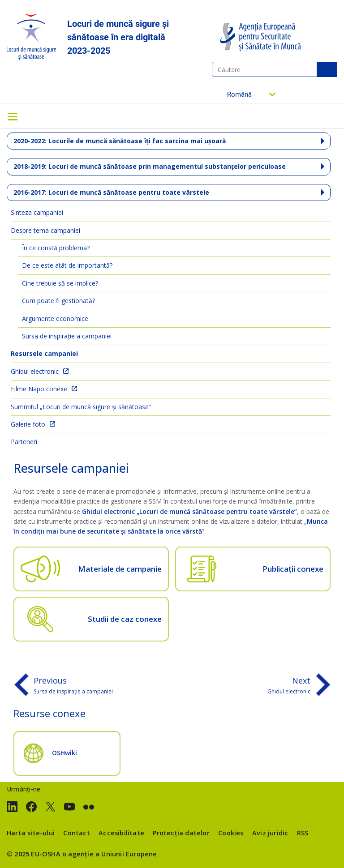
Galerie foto (28, 424)
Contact (76, 833)
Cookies (231, 833)
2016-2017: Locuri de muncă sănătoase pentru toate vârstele (111, 192)
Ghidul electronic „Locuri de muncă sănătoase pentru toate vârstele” (189, 511)
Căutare (327, 69)
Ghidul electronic (35, 371)
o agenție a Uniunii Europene (110, 854)
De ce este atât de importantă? (67, 265)
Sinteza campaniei (37, 212)
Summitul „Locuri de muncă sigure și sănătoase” (81, 407)
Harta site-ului (31, 833)
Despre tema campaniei (45, 230)
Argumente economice (55, 319)
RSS (303, 833)
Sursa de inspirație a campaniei (67, 336)
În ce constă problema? (56, 248)
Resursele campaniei (44, 353)
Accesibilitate (121, 833)
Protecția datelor (181, 833)
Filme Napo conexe (39, 389)
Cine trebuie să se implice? (60, 283)
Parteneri (24, 442)
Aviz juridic (270, 833)
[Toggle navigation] (13, 116)
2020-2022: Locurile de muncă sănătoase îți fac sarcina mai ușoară (120, 141)
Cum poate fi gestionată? (58, 301)
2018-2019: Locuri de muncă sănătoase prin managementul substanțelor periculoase (150, 166)
